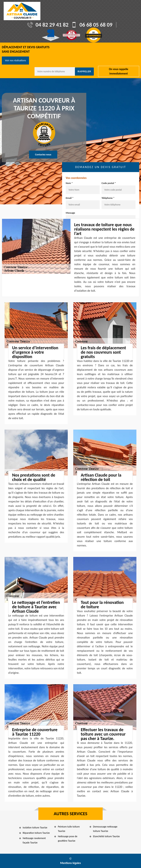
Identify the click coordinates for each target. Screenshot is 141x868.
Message (70, 213)
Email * (70, 198)
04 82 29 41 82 (52, 25)
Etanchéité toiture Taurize (106, 836)
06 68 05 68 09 (96, 25)
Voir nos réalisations (15, 60)
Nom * (69, 183)
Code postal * (109, 183)
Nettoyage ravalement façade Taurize (34, 840)
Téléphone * (108, 198)
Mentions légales (71, 863)
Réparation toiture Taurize (36, 833)
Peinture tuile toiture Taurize (69, 829)
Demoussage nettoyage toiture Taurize (105, 829)
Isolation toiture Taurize (35, 828)
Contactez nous (43, 155)
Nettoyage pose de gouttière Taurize (68, 839)
